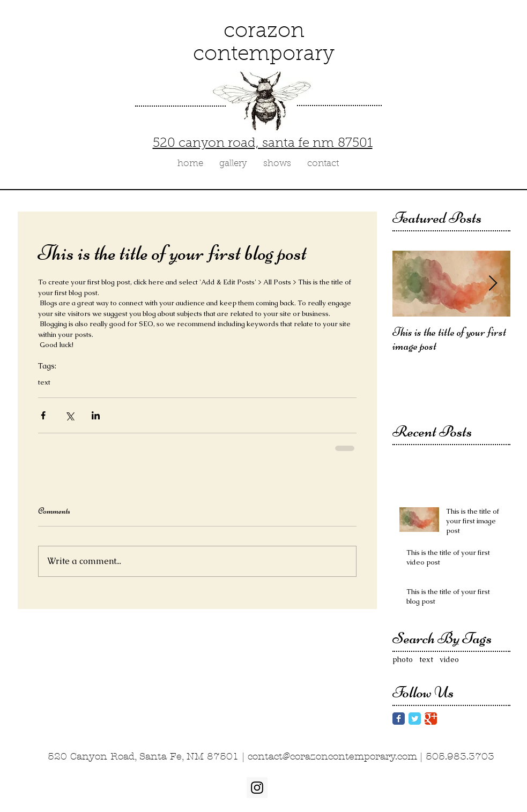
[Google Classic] (431, 719)
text (44, 382)
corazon (264, 32)
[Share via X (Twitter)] (69, 415)
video (449, 659)
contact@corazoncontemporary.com (332, 757)
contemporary (264, 55)
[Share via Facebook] (43, 415)
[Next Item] (493, 284)
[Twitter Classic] (415, 719)
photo (403, 659)
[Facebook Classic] (399, 719)
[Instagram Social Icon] (257, 788)
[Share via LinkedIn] (96, 415)
